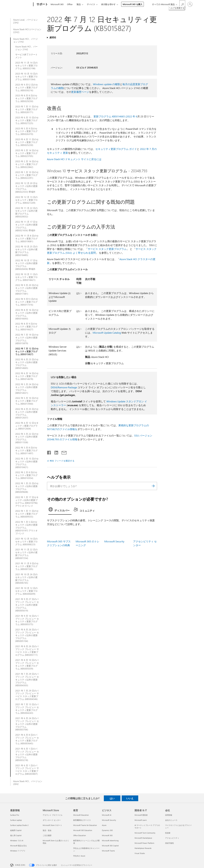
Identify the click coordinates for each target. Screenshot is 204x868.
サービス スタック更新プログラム (107, 249)
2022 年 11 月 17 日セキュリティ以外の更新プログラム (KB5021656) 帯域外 (26, 226)
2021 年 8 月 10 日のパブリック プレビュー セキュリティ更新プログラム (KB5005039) (27, 664)
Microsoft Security (114, 541)
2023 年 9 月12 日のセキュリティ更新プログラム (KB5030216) (27, 88)
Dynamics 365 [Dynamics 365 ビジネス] (107, 830)
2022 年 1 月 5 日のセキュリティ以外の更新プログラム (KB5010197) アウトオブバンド (26, 528)
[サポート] (42, 4)
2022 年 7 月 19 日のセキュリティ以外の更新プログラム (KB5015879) (27, 339)
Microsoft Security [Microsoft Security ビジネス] (109, 820)
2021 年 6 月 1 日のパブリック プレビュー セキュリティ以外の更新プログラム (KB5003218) (27, 754)
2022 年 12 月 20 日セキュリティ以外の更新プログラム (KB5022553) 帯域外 (26, 188)
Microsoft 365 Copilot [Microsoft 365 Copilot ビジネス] (110, 846)
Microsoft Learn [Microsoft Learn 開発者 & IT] (141, 820)
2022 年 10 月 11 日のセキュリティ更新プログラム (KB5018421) (26, 277)
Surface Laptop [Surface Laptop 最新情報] (16, 820)
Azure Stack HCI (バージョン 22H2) (27, 31)
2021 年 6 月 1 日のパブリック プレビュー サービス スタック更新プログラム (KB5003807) (27, 770)
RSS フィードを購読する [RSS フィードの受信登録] (62, 461)
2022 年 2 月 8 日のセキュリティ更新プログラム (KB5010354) (26, 475)
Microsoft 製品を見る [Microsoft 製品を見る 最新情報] (18, 846)
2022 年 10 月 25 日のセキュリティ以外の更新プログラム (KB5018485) (26, 251)
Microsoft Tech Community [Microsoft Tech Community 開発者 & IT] (145, 833)
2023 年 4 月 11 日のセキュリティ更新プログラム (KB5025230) (27, 142)
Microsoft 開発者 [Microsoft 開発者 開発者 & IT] (141, 815)
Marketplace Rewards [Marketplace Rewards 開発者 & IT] (143, 848)
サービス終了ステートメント (26, 56)
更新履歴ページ (80, 92)
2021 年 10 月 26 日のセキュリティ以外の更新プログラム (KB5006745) (26, 579)
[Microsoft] (21, 4)
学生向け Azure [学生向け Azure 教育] (79, 856)
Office (70, 4)
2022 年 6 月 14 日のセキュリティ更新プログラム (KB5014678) (27, 376)
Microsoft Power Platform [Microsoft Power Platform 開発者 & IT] (144, 843)
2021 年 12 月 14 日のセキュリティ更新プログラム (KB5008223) (26, 542)
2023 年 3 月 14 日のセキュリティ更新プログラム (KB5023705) (27, 153)
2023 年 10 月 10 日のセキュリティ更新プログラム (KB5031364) (26, 77)
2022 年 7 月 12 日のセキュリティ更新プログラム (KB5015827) (27, 351)
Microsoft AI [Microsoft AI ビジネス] (107, 815)
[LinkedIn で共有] (55, 452)
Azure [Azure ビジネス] (104, 825)
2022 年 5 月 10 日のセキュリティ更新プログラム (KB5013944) (27, 401)
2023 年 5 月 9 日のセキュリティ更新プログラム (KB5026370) (26, 131)
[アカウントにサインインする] (190, 4)
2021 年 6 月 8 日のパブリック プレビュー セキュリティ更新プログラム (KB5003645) (27, 739)
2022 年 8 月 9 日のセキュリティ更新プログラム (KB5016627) (26, 327)
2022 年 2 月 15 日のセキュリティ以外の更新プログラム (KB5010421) (27, 463)
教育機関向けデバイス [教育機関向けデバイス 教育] (82, 820)
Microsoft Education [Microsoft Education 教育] (81, 815)
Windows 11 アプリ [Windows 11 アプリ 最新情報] (18, 851)
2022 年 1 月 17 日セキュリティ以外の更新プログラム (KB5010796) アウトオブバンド (27, 502)
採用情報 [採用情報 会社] (169, 815)
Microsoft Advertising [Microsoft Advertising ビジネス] (110, 840)
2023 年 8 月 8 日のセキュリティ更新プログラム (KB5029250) (26, 98)
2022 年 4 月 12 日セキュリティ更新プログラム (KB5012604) (27, 426)
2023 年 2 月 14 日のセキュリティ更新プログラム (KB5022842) (27, 164)
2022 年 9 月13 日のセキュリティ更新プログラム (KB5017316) (27, 302)
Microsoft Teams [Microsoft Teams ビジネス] (108, 851)
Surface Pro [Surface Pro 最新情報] (15, 815)
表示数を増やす (108, 4)
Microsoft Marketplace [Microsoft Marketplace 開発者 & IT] (143, 838)
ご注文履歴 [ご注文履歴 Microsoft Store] (47, 835)
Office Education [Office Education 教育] (80, 835)
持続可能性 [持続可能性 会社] (170, 843)
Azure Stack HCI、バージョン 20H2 (28, 783)
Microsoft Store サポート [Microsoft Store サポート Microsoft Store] (52, 825)
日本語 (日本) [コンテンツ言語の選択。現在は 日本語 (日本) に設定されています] (20, 865)
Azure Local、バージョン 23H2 (25, 21)
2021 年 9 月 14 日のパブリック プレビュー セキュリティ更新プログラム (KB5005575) (27, 620)
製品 (79, 4)
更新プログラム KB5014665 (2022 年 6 (115, 116)
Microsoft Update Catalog (107, 333)
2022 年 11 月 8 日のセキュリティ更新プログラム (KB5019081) (27, 239)
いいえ (130, 798)
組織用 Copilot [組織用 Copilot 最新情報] (16, 830)
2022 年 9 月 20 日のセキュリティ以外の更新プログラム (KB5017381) (27, 289)
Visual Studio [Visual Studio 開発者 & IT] (140, 853)
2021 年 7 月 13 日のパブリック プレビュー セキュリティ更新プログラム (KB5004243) (27, 709)
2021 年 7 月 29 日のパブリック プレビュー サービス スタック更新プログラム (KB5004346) (27, 695)
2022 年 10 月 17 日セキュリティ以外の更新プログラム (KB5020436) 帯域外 (26, 265)
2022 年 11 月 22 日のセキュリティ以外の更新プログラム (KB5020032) (26, 212)
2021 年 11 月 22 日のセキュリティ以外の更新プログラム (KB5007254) (26, 554)
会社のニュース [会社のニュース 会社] (171, 820)
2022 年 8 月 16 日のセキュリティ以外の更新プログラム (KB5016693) (27, 314)
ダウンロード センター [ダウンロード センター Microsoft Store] (52, 820)
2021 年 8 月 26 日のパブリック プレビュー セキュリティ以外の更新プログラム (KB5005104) (27, 635)
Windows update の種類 (106, 84)
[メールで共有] (63, 452)
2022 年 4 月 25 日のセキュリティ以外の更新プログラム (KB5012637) (27, 413)
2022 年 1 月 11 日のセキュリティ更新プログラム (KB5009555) (27, 514)
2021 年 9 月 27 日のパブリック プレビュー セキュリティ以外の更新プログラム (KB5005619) (27, 605)
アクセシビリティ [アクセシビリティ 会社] (172, 838)
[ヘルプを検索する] (182, 4)
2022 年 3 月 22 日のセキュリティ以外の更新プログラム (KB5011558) (27, 438)
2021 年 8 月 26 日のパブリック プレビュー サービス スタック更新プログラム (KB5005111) (27, 651)
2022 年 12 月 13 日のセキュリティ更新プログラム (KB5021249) (26, 200)
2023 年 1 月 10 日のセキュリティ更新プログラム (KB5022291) (27, 175)
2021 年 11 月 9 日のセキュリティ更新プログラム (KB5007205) (27, 566)
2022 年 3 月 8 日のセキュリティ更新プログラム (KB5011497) (26, 451)
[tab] (60, 510)
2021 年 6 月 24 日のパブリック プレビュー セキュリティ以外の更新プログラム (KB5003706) (27, 724)
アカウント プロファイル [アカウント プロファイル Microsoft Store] (53, 815)
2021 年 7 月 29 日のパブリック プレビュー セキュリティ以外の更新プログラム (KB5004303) (27, 680)
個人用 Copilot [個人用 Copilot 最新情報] (16, 835)
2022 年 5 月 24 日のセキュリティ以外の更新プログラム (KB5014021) (27, 389)
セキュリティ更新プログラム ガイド (116, 149)
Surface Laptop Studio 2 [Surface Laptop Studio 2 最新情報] (19, 825)
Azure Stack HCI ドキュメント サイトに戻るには (74, 159)
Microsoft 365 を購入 (132, 4)
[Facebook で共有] (49, 452)
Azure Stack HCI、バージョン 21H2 (25, 40)
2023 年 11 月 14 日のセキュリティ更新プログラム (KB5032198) (26, 66)
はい (112, 798)
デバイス (91, 4)
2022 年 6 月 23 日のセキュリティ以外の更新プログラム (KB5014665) (27, 364)
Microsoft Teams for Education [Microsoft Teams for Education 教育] (85, 825)
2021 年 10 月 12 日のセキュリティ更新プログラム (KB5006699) (26, 591)
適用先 (53, 37)
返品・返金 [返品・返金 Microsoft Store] (47, 830)
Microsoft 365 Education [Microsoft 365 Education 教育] (83, 830)
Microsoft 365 (57, 4)
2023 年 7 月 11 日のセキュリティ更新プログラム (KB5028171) (27, 109)
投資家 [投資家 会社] (168, 833)
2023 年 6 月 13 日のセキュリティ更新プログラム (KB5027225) (27, 120)
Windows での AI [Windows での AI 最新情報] (17, 840)
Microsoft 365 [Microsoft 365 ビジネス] (107, 835)
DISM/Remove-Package (64, 387)
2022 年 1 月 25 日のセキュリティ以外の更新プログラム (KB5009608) (27, 488)
